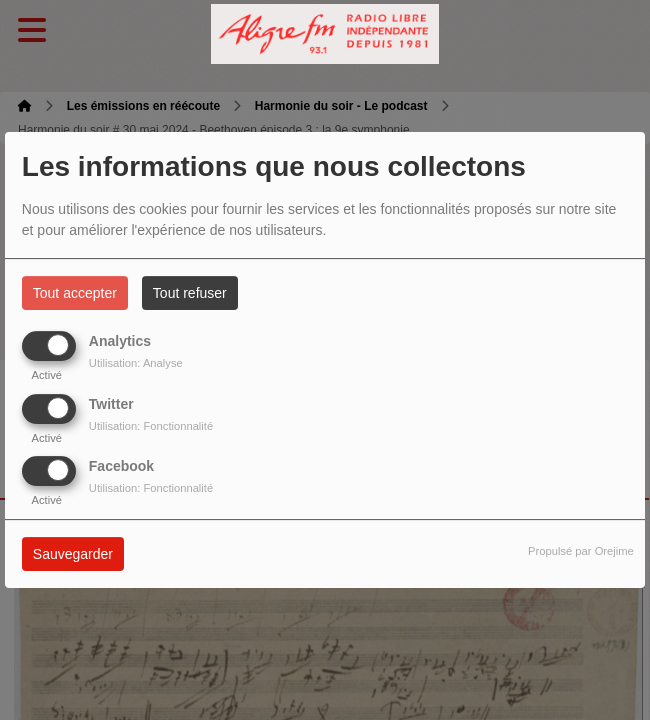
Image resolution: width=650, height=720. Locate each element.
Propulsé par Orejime (581, 551)
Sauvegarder (73, 554)
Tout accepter (75, 293)
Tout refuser (190, 293)
